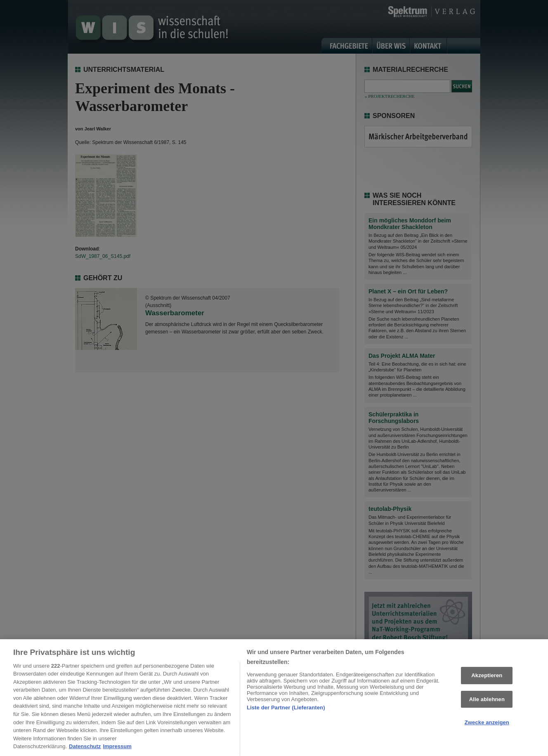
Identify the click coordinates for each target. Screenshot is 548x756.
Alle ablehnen (487, 702)
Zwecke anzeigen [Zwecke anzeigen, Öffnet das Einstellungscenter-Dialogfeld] (487, 725)
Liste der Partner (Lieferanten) (286, 710)
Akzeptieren (487, 678)
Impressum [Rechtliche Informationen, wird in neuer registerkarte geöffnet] (117, 749)
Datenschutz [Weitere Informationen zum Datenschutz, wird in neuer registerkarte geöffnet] (85, 749)
